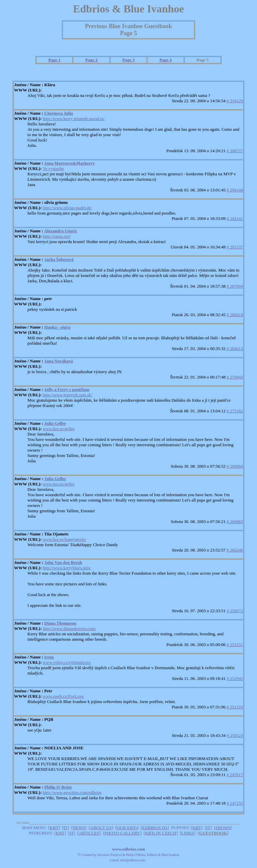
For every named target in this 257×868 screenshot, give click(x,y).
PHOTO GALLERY (122, 833)
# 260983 (235, 522)
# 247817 (235, 775)
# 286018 (235, 315)
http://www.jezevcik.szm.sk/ (68, 395)
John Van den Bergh (63, 562)
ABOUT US (101, 828)
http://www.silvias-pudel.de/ (67, 208)
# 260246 (235, 550)
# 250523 (235, 735)
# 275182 (235, 411)
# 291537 (235, 247)
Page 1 (54, 60)
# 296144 (235, 190)
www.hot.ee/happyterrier (64, 539)
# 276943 (235, 377)
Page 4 (165, 60)
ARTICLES (89, 833)
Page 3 (128, 60)
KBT (54, 828)
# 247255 (235, 803)
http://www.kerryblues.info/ (67, 568)
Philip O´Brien (58, 787)
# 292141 (235, 218)
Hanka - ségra (57, 327)
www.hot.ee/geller (59, 429)
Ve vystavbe (53, 168)
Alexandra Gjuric (61, 231)
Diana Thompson (60, 623)
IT (66, 828)
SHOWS (223, 828)
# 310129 (235, 101)
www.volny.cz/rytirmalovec (67, 662)
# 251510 (235, 707)
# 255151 (235, 645)
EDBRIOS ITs (155, 828)
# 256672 (235, 611)
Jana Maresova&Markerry (69, 163)
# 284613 (235, 349)
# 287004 (235, 286)
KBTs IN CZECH (160, 833)
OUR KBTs (127, 828)
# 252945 (235, 678)
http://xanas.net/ (57, 236)
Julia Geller (55, 423)
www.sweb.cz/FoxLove (63, 696)
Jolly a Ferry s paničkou (67, 389)
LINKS (188, 833)
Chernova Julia (59, 113)
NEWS (79, 828)
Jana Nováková (59, 361)
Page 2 (91, 60)
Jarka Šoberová (59, 259)
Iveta (49, 657)
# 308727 (235, 151)
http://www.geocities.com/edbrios (72, 792)
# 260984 (235, 466)
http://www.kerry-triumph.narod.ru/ (74, 119)
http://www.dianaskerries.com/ (69, 628)
